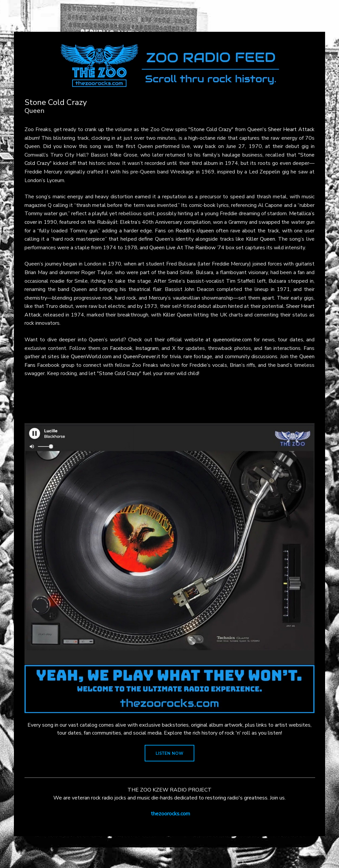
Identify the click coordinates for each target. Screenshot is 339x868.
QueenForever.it (142, 357)
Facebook (121, 348)
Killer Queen (261, 239)
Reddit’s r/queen (195, 231)
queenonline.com (232, 340)
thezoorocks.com (170, 814)
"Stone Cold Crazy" (211, 129)
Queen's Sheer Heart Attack (281, 129)
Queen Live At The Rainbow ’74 (187, 248)
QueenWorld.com (91, 357)
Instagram (147, 348)
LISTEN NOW (169, 753)
